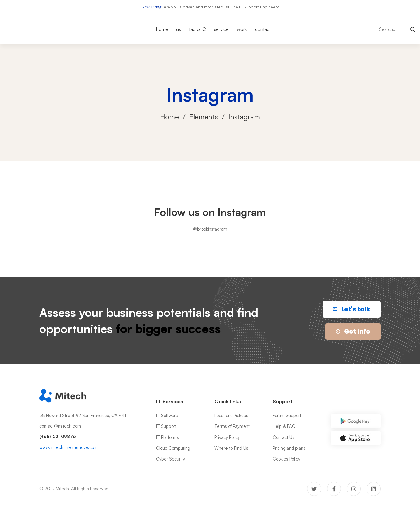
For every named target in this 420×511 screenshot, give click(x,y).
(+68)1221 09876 (58, 436)
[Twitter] (314, 489)
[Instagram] (354, 489)
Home (169, 117)
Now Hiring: (152, 7)
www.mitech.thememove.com (69, 447)
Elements (204, 117)
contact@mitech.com (60, 426)
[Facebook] (334, 489)
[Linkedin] (374, 489)
